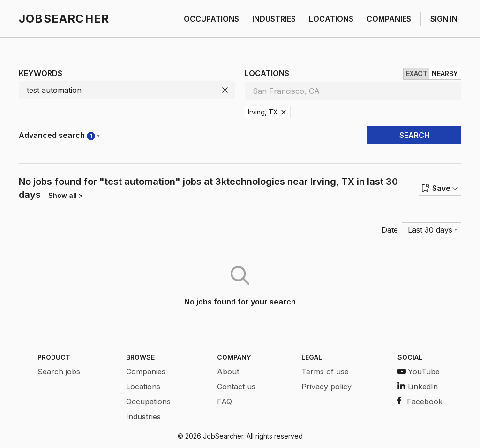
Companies (146, 372)
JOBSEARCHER (64, 19)
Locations (143, 387)
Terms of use (325, 372)
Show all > (66, 195)
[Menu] (431, 230)
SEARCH (415, 135)
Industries (143, 417)
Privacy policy (326, 387)
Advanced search (59, 135)
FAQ (225, 402)
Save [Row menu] (440, 188)
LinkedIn (418, 387)
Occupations (148, 402)
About (228, 372)
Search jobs (59, 372)
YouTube (419, 372)
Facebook (420, 402)
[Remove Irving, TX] (284, 112)
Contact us (236, 387)
